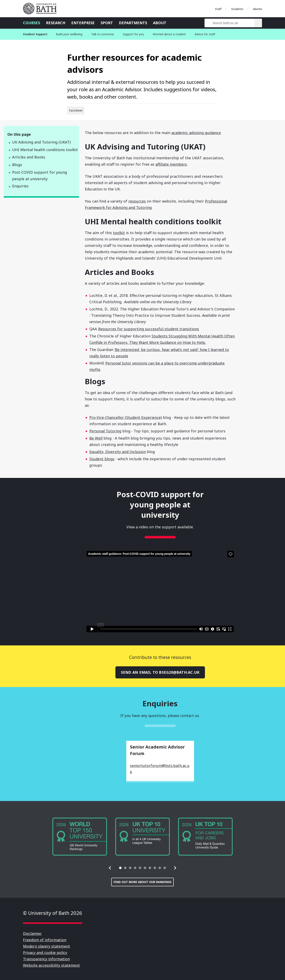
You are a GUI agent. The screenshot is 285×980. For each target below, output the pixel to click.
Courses (32, 23)
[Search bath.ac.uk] (229, 23)
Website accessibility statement (51, 965)
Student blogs (102, 459)
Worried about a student (169, 34)
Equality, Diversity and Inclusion (118, 452)
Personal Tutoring (105, 431)
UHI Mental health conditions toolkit (45, 150)
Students (237, 9)
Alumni (257, 9)
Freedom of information (45, 940)
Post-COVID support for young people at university (40, 176)
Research (56, 23)
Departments (133, 23)
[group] (80, 837)
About (160, 23)
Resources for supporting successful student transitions (149, 329)
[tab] (120, 868)
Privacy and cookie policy (45, 953)
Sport (107, 23)
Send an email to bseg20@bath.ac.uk (160, 672)
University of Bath (41, 9)
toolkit (119, 233)
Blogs (17, 165)
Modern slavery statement (47, 946)
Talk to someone (103, 34)
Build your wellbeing (69, 34)
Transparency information (46, 959)
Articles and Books (29, 157)
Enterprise (83, 23)
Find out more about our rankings (142, 882)
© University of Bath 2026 (53, 913)
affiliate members (171, 164)
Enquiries (20, 186)
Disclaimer (32, 933)
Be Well (96, 438)
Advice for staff (205, 34)
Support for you (133, 34)
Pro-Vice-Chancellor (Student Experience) (126, 417)
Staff (218, 9)
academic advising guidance (196, 133)
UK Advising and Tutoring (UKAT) (41, 142)
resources (137, 201)
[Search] (258, 23)
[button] (110, 868)
